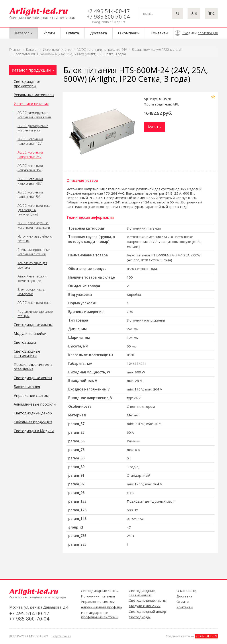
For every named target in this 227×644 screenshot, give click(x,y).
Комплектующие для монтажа (32, 265)
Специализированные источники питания (34, 252)
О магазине (186, 591)
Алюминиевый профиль (101, 607)
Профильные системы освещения (33, 367)
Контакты (159, 33)
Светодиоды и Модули (34, 431)
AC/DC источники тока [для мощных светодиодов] (34, 210)
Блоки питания (27, 387)
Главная (15, 50)
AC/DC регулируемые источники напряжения (34, 225)
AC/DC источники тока (34, 303)
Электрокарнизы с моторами (31, 292)
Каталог (32, 50)
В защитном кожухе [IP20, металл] (157, 50)
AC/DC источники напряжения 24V (102, 50)
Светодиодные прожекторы (27, 84)
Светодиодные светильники (27, 354)
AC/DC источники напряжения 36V (30, 168)
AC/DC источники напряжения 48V (30, 181)
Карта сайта (62, 636)
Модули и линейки (30, 334)
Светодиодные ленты (33, 378)
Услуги (49, 33)
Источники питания (57, 50)
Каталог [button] (24, 33)
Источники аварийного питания (35, 239)
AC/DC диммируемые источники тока (33, 128)
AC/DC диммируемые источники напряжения (34, 115)
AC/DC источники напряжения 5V (30, 194)
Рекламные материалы (34, 95)
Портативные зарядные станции (35, 314)
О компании (129, 33)
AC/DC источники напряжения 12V (30, 141)
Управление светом (31, 396)
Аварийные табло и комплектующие (32, 278)
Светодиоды (25, 343)
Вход (186, 33)
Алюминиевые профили (35, 404)
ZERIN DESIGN (206, 636)
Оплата (72, 33)
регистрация (208, 33)
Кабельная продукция (33, 422)
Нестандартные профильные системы (100, 615)
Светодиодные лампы (33, 325)
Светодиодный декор (33, 413)
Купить (154, 127)
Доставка (99, 33)
